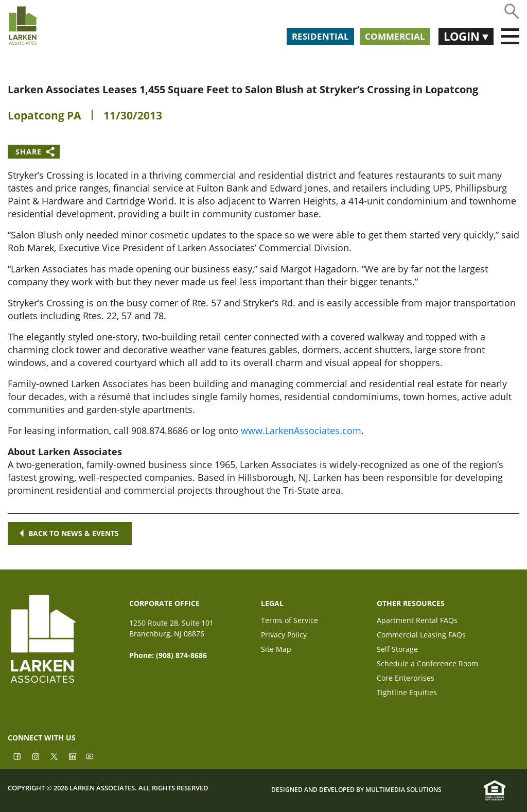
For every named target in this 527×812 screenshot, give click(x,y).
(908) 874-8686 (181, 655)
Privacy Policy (284, 636)
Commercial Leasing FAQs (421, 636)
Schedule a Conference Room (427, 664)
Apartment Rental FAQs (417, 621)
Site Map (276, 650)
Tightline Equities (407, 693)
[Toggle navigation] (510, 37)
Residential (320, 36)
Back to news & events (70, 533)
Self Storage (397, 650)
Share (29, 152)
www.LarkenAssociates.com (301, 430)
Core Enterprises (406, 679)
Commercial (395, 36)
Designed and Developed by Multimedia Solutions (356, 790)
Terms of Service (289, 621)
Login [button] (463, 36)
